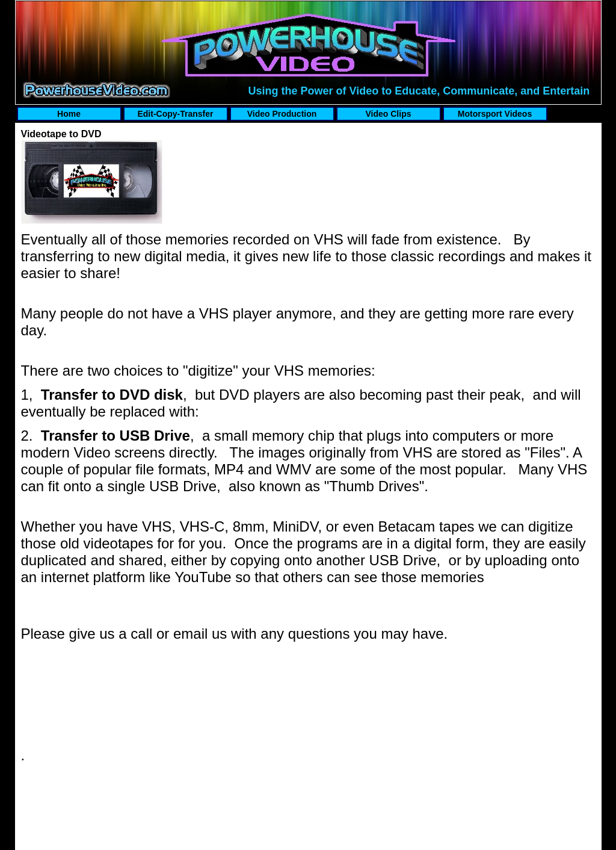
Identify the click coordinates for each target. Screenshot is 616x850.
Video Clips (389, 114)
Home (69, 114)
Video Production (282, 114)
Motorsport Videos (495, 114)
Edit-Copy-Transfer (175, 114)
